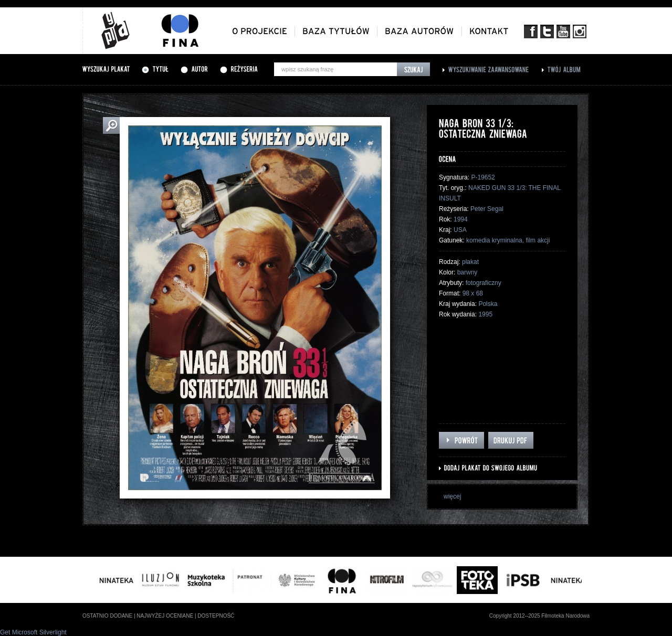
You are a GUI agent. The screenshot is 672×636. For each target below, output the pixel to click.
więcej (452, 496)
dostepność (216, 616)
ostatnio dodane (107, 616)
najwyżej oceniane (165, 616)
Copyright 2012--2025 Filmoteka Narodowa (539, 616)
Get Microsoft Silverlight (33, 632)
